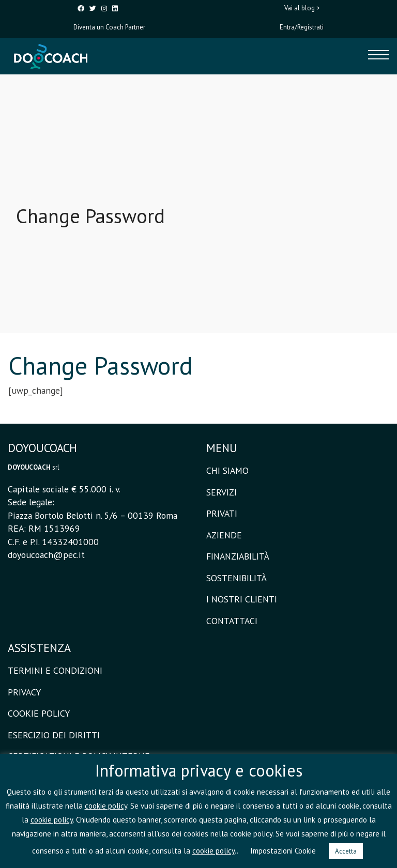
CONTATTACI (232, 621)
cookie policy (106, 806)
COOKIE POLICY (39, 713)
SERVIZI (222, 492)
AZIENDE (224, 535)
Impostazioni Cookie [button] (283, 851)
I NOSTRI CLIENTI (242, 599)
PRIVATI (222, 513)
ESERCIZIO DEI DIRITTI (54, 735)
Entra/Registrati (302, 27)
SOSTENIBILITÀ (236, 578)
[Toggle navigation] (378, 56)
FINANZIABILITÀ (238, 556)
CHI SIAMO (227, 470)
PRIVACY (24, 692)
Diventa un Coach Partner (109, 27)
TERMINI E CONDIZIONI (55, 670)
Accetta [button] (346, 851)
